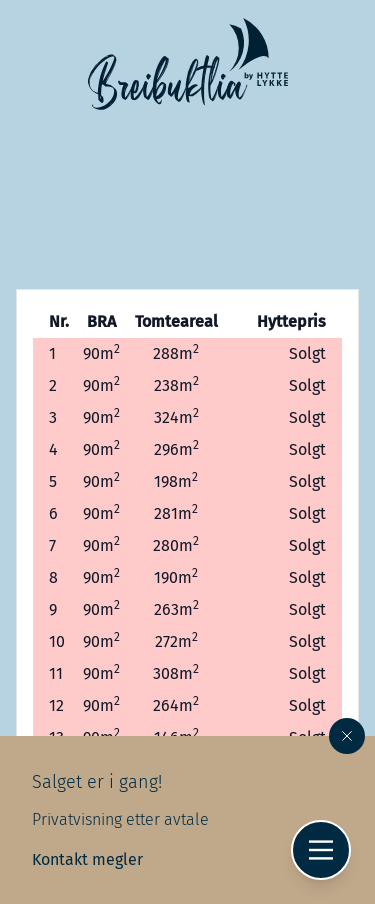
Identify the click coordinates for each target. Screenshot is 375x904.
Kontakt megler (87, 859)
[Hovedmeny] (321, 850)
